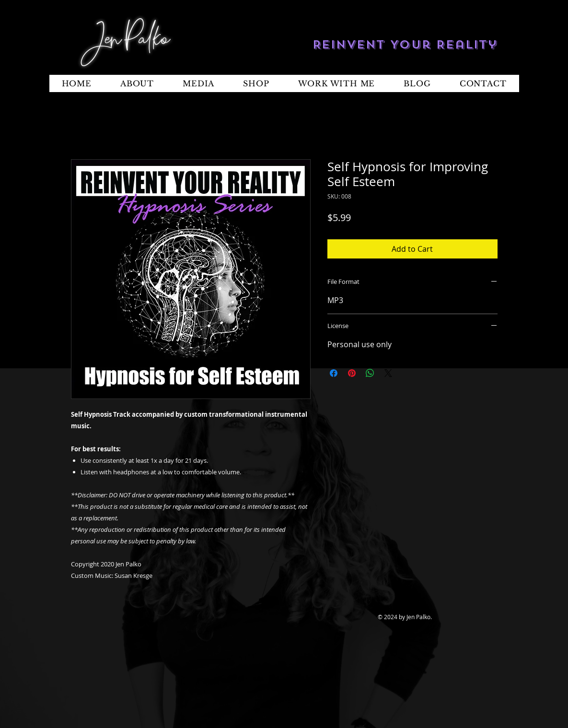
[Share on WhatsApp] (370, 373)
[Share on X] (388, 373)
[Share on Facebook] (334, 373)
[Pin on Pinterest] (352, 373)
